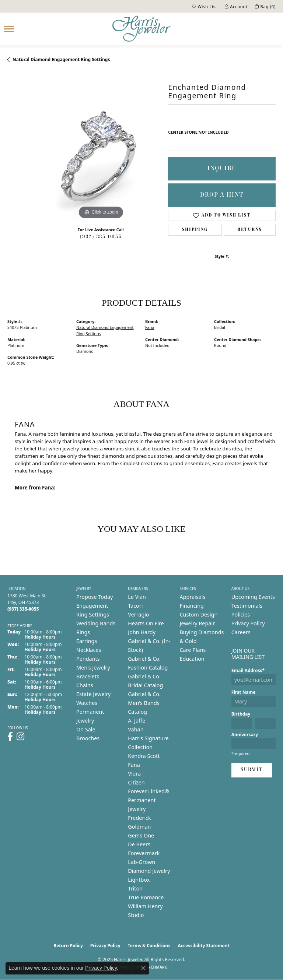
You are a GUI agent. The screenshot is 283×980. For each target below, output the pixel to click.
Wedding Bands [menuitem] (96, 623)
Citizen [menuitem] (136, 782)
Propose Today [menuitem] (95, 597)
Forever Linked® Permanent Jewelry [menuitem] (149, 800)
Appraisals (193, 597)
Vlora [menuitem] (134, 774)
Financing (192, 606)
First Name (244, 692)
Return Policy (68, 946)
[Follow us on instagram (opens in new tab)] (20, 737)
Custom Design (199, 614)
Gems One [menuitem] (141, 835)
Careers (241, 632)
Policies (241, 614)
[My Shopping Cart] (265, 6)
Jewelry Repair (198, 623)
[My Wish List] (205, 6)
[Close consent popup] (143, 968)
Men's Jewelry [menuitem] (93, 668)
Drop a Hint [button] (222, 195)
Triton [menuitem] (135, 888)
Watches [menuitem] (87, 703)
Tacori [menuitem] (135, 606)
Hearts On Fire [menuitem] (146, 623)
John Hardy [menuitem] (142, 632)
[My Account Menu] (236, 6)
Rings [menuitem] (83, 632)
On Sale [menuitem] (86, 729)
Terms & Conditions (149, 946)
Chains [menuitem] (85, 685)
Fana (150, 327)
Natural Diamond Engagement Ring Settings (61, 59)
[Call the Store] (23, 609)
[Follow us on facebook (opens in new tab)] (10, 737)
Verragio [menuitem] (138, 614)
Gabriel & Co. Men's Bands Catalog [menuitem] (144, 703)
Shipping (195, 230)
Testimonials (247, 606)
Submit (252, 770)
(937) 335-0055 (101, 237)
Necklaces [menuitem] (89, 650)
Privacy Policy (248, 623)
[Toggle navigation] (9, 29)
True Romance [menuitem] (146, 897)
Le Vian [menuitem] (137, 597)
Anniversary (245, 735)
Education (192, 659)
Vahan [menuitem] (136, 729)
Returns (249, 230)
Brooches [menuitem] (88, 738)
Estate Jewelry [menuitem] (93, 694)
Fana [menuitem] (134, 765)
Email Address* (248, 670)
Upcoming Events (253, 597)
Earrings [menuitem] (87, 641)
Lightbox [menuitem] (139, 880)
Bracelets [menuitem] (88, 676)
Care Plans (193, 650)
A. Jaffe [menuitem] (137, 721)
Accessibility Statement (203, 946)
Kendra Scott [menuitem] (144, 756)
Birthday (241, 714)
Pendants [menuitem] (88, 659)
